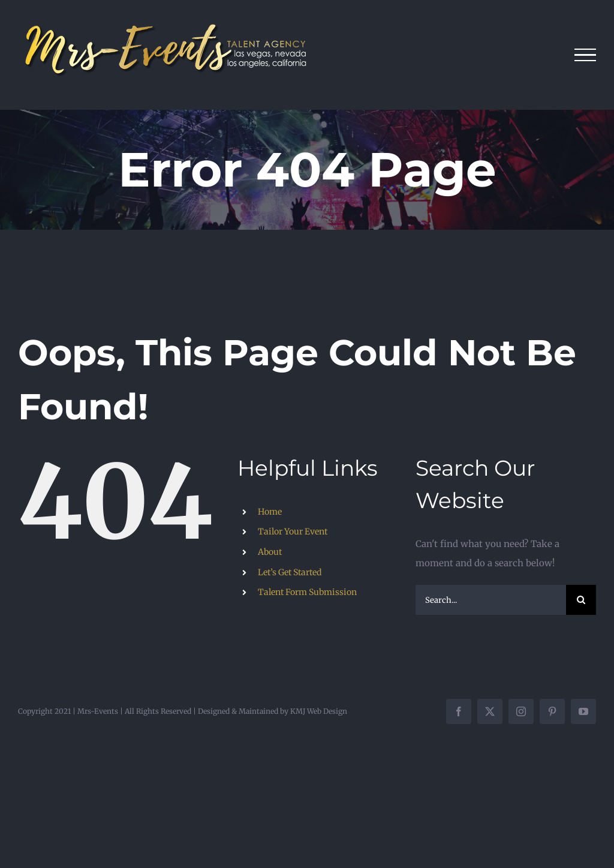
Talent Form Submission (307, 592)
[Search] (581, 600)
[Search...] (491, 600)
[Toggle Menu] (586, 55)
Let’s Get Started (290, 572)
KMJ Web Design (319, 711)
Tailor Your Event (293, 531)
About (270, 552)
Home (270, 512)
